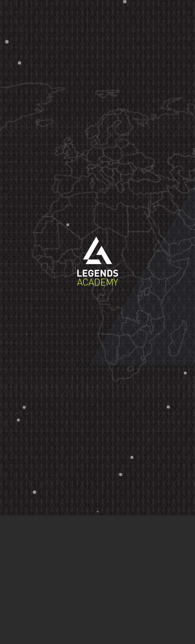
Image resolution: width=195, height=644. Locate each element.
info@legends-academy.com (62, 582)
